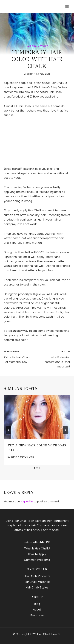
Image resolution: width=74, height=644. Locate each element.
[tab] (34, 468)
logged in (27, 501)
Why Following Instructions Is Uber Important (55, 359)
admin (30, 74)
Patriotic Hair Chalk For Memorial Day (19, 356)
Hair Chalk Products (37, 576)
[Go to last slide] (9, 430)
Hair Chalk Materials (37, 582)
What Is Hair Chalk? (37, 548)
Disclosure (37, 615)
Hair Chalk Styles (37, 46)
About (37, 609)
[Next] (65, 430)
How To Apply (37, 554)
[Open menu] (67, 6)
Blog (37, 604)
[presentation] (37, 417)
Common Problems (37, 560)
